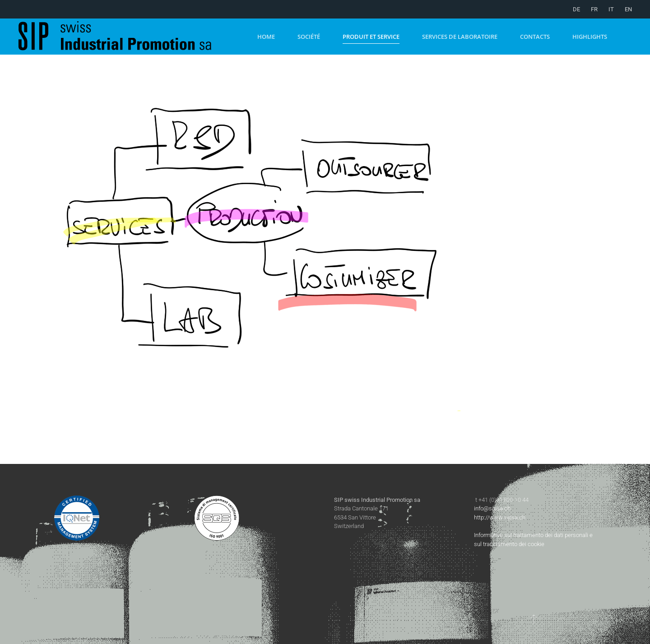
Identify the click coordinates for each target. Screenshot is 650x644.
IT (611, 9)
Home (266, 37)
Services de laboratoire (460, 37)
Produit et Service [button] (371, 37)
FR (594, 9)
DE (576, 9)
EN (628, 9)
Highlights (590, 37)
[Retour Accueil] (126, 37)
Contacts (535, 37)
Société (309, 37)
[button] (534, 619)
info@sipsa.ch (492, 508)
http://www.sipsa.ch (500, 517)
